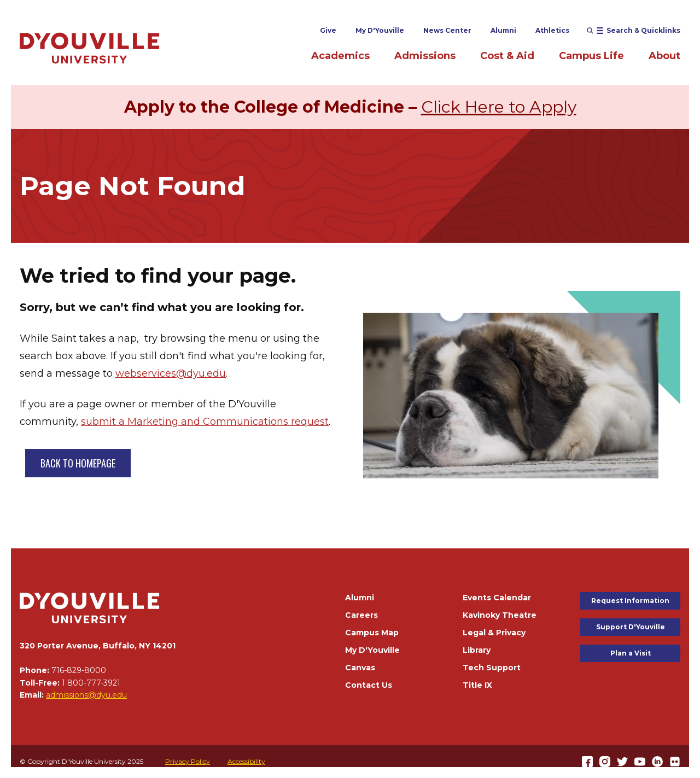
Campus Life (591, 56)
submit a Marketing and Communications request (205, 422)
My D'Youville (380, 30)
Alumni (503, 30)
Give (328, 30)
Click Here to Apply (499, 107)
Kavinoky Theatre (500, 615)
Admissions (425, 56)
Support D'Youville (631, 627)
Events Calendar (497, 598)
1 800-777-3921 (91, 683)
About (664, 56)
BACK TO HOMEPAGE (78, 463)
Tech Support (492, 668)
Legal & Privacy (494, 633)
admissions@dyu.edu (86, 695)
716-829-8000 (79, 670)
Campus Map (372, 633)
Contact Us (369, 685)
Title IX (477, 685)
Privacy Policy (188, 761)
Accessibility (246, 761)
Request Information (630, 601)
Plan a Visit (631, 653)
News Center (447, 30)
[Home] (90, 48)
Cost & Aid (507, 56)
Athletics (552, 30)
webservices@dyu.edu (171, 373)
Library (477, 650)
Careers (361, 615)
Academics (340, 56)
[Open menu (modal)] (634, 31)
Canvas (360, 668)
